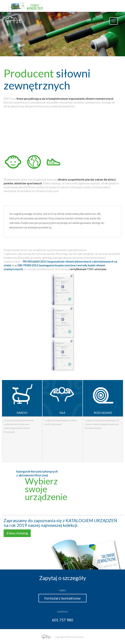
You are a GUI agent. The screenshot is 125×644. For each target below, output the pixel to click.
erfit (13, 20)
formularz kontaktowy (62, 598)
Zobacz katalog (17, 533)
